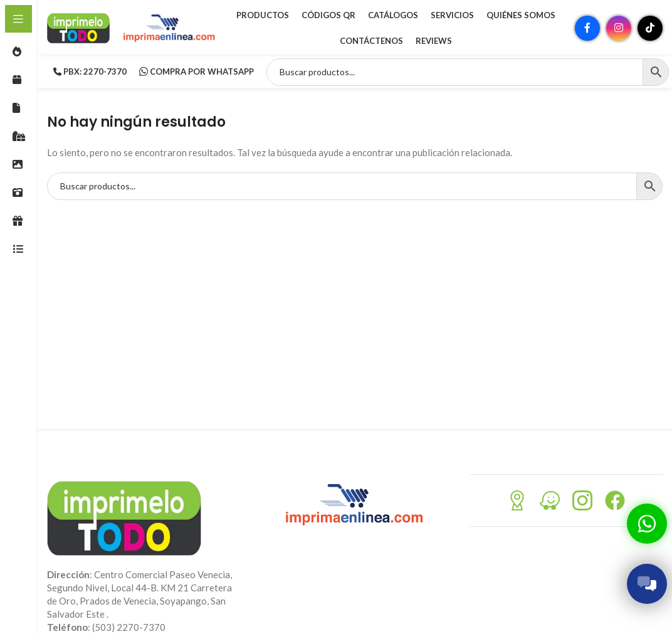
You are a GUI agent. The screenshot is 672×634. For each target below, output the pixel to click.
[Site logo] (78, 27)
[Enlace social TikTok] (650, 28)
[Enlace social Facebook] (587, 28)
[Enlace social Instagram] (619, 28)
